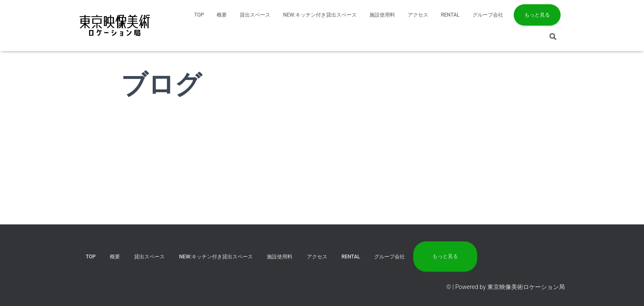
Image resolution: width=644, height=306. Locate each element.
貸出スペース (255, 15)
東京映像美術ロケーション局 (526, 287)
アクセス (418, 15)
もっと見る (537, 15)
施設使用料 (382, 15)
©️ (448, 287)
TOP (199, 15)
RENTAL (450, 15)
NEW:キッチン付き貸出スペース (320, 15)
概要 (222, 15)
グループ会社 (488, 15)
